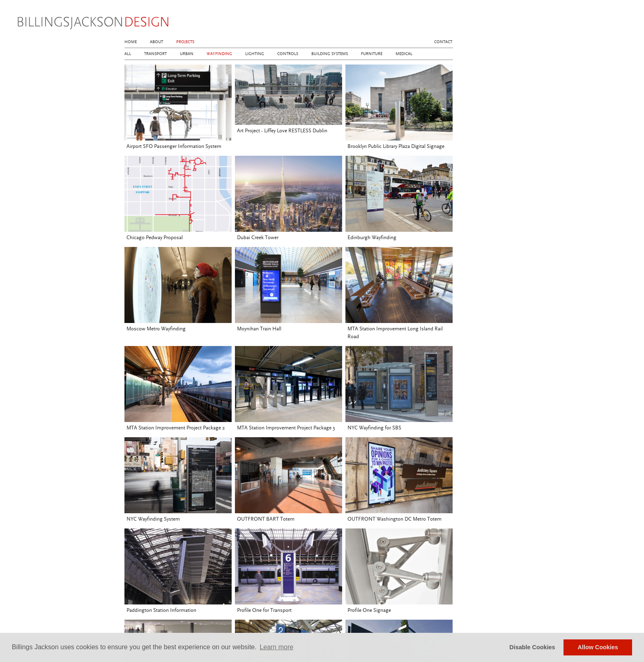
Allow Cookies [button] (598, 647)
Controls (288, 54)
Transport (155, 54)
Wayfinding (219, 54)
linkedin (449, 21)
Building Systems (330, 54)
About (156, 42)
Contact (443, 42)
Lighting (255, 54)
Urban (187, 54)
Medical (404, 54)
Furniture (372, 54)
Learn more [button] (276, 647)
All (128, 54)
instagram (436, 21)
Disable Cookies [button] (532, 647)
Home (131, 42)
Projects (185, 42)
